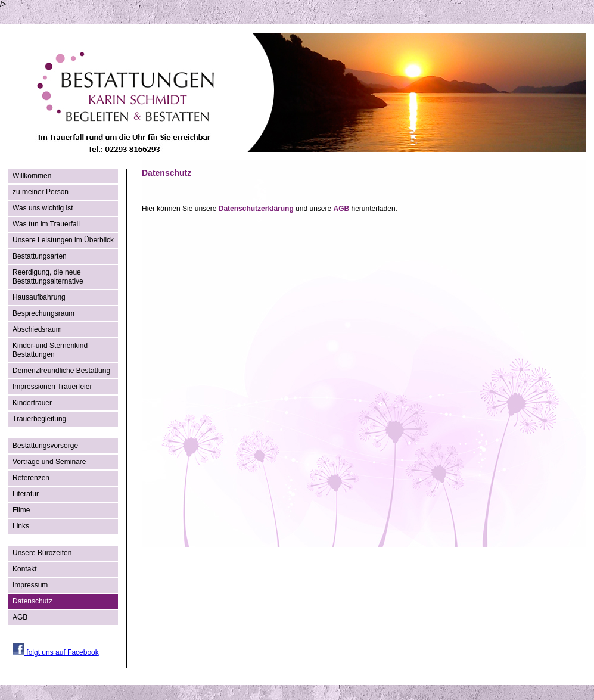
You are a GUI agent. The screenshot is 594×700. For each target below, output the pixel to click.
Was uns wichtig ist (43, 208)
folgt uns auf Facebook (56, 652)
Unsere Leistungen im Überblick (63, 240)
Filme (21, 510)
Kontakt (25, 569)
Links (21, 526)
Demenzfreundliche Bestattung (61, 371)
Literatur (26, 494)
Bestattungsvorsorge (45, 446)
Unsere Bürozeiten (42, 553)
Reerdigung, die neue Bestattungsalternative (48, 277)
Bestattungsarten (40, 256)
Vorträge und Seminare (49, 462)
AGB (20, 617)
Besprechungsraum (43, 313)
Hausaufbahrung (39, 297)
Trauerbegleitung (39, 419)
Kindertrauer (32, 403)
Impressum (30, 585)
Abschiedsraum (37, 329)
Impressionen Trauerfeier (52, 387)
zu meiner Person (41, 192)
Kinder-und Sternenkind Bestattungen (50, 350)
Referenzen (31, 478)
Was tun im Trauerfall (46, 224)
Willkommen (32, 176)
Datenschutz (32, 601)
